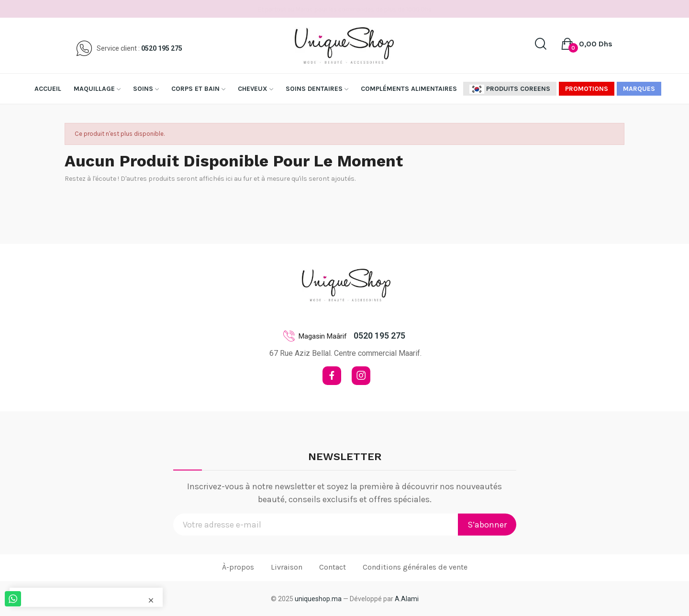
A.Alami (407, 599)
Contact (333, 567)
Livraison (287, 567)
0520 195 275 (162, 48)
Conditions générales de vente (415, 567)
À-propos (238, 567)
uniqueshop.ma (318, 599)
